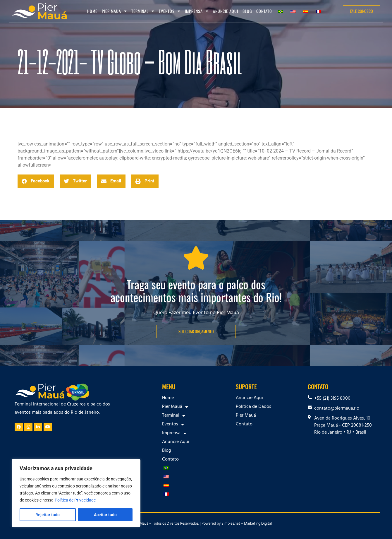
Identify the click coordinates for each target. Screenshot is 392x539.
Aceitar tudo (105, 515)
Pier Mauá (114, 11)
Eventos (170, 11)
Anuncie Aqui (226, 11)
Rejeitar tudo (48, 515)
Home (92, 11)
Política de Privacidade (75, 500)
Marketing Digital (258, 524)
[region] (76, 493)
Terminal (143, 11)
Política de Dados (253, 407)
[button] (36, 181)
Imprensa (197, 11)
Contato (264, 11)
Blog (247, 11)
